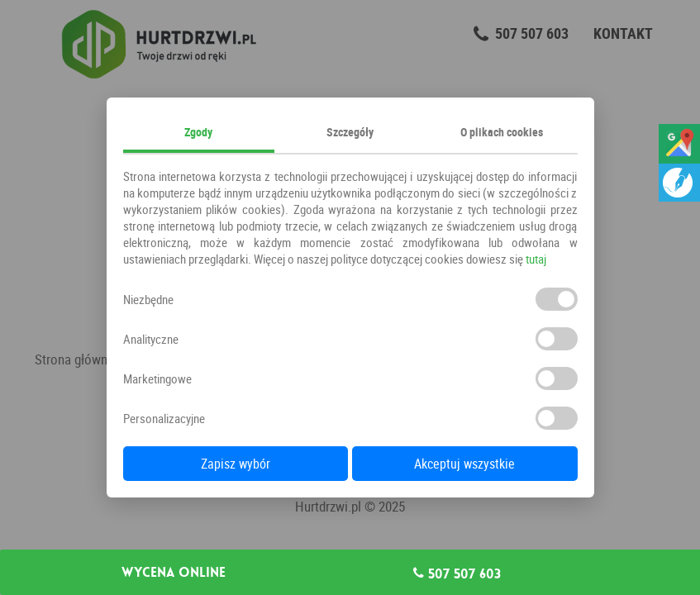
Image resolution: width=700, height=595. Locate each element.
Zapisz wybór (236, 464)
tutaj (536, 259)
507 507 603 (457, 574)
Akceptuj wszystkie (464, 464)
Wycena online (174, 573)
